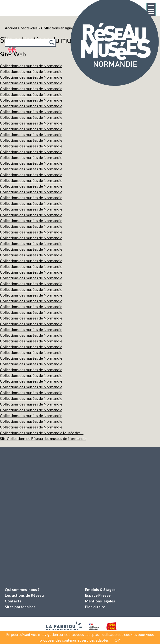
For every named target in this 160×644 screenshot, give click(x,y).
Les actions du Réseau (24, 595)
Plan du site (95, 607)
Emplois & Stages (100, 589)
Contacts (13, 601)
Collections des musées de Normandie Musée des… (42, 433)
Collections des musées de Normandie (31, 100)
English (12, 50)
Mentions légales (100, 601)
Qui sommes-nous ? (22, 589)
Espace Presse (98, 595)
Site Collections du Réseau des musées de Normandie (43, 438)
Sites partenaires (20, 607)
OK (117, 640)
